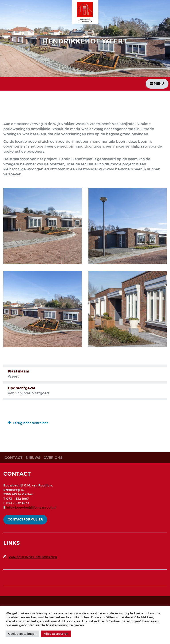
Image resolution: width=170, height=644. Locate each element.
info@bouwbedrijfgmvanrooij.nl (31, 508)
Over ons (53, 458)
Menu (157, 84)
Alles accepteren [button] (56, 634)
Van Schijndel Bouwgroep (33, 557)
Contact (14, 458)
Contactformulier (25, 520)
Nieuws (33, 458)
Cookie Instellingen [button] (22, 634)
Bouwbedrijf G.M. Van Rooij (87, 13)
